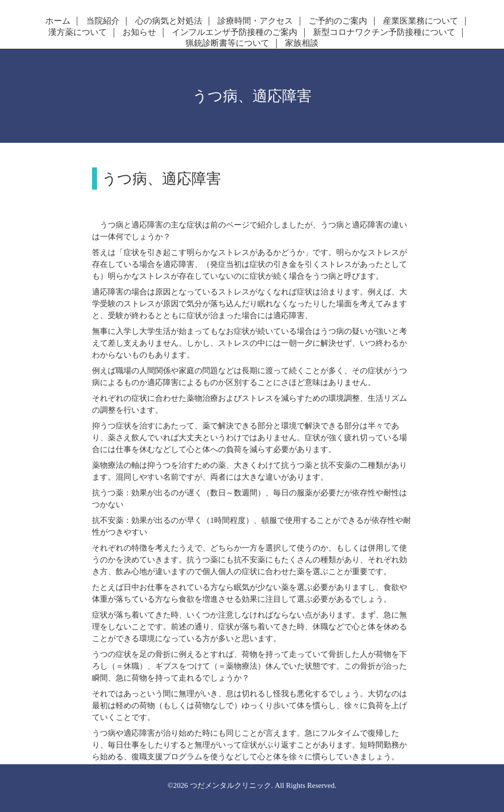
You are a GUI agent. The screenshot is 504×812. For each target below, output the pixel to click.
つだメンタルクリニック (231, 785)
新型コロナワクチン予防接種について (384, 32)
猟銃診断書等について (227, 43)
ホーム (58, 21)
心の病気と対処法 (169, 21)
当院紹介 (103, 21)
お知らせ (139, 32)
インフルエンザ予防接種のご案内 (235, 32)
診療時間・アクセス (255, 21)
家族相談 (302, 43)
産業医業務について (421, 21)
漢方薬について (78, 32)
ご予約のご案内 (338, 21)
